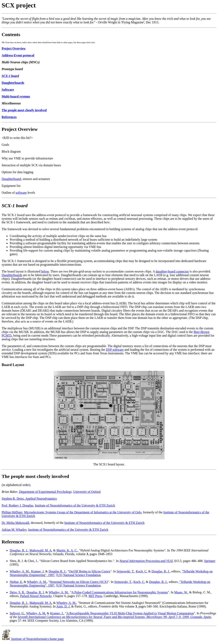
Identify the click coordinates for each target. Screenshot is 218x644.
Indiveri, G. (17, 613)
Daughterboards (12, 275)
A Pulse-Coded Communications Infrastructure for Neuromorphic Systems (120, 592)
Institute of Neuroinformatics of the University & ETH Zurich (75, 505)
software (21, 193)
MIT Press (95, 596)
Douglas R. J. (57, 571)
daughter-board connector (172, 271)
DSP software (115, 350)
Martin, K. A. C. (67, 550)
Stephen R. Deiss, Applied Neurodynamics (29, 499)
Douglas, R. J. (19, 550)
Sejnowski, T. (126, 571)
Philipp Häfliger (12, 512)
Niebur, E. (16, 582)
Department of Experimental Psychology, (46, 492)
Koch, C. (142, 571)
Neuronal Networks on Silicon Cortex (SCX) (79, 582)
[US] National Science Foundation (78, 575)
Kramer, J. (38, 571)
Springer (210, 561)
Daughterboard (11, 179)
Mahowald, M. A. (41, 550)
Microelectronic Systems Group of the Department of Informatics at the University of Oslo (83, 512)
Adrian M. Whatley (14, 530)
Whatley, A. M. (20, 571)
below (45, 271)
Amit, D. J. (63, 606)
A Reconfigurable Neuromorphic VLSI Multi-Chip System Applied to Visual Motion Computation (130, 613)
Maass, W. (181, 592)
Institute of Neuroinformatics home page (33, 639)
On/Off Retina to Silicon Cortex (90, 571)
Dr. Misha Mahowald (15, 523)
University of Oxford (87, 492)
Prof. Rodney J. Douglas (17, 505)
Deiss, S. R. (17, 592)
